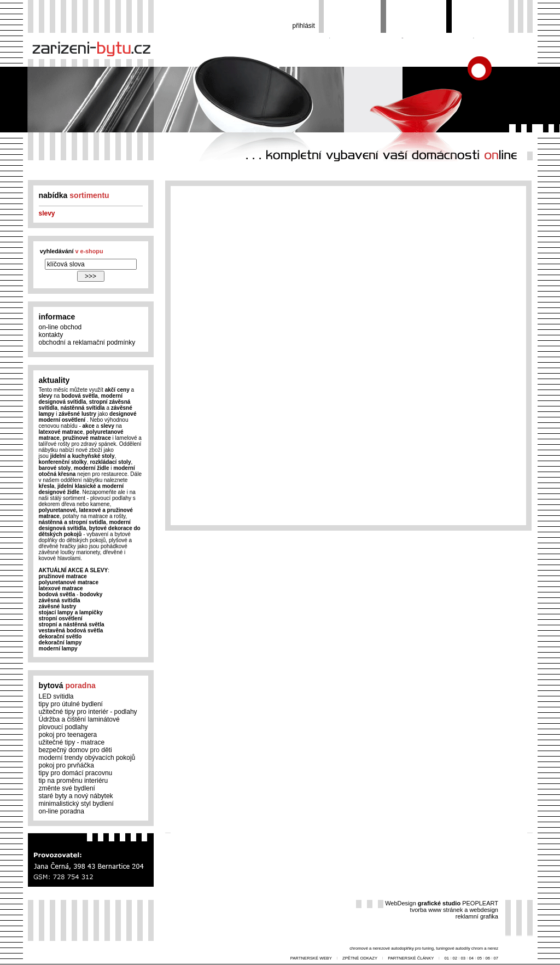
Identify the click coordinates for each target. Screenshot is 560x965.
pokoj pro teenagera (68, 735)
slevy (47, 213)
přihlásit (304, 26)
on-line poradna (62, 811)
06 (488, 958)
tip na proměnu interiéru (74, 781)
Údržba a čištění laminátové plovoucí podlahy (79, 723)
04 (471, 958)
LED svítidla (56, 696)
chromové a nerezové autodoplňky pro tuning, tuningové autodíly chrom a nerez (424, 948)
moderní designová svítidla (81, 399)
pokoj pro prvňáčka (66, 765)
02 (455, 958)
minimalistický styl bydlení (76, 804)
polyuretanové (57, 510)
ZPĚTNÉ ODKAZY (360, 958)
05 (479, 958)
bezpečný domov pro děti (75, 750)
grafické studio (439, 903)
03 (463, 958)
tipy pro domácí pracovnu (76, 773)
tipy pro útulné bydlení (71, 704)
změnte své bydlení (67, 788)
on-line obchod (60, 327)
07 (496, 958)
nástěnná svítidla (83, 408)
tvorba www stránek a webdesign (454, 910)
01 (447, 958)
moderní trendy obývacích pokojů (87, 758)
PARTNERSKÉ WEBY (311, 958)
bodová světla (80, 396)
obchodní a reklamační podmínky (87, 342)
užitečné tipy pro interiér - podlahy (88, 712)
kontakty (51, 335)
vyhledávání (72, 251)
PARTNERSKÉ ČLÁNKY (411, 958)
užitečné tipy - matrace (72, 742)
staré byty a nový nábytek (76, 796)
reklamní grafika (477, 916)
